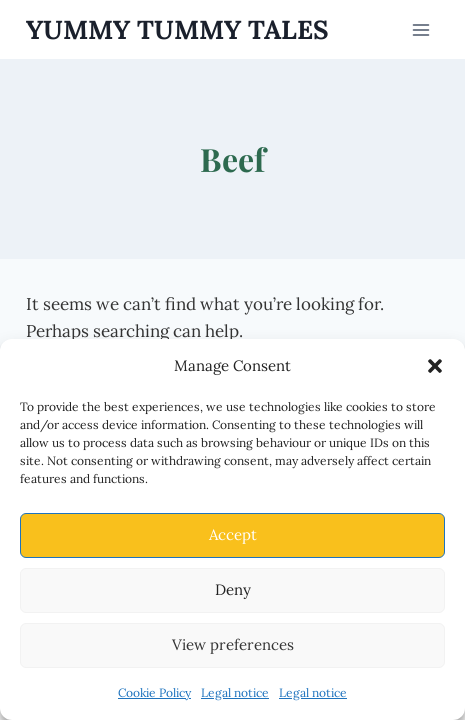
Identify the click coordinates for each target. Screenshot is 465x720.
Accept (233, 534)
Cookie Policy (154, 692)
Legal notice (235, 692)
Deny (233, 589)
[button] (435, 366)
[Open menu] (421, 29)
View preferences (233, 644)
